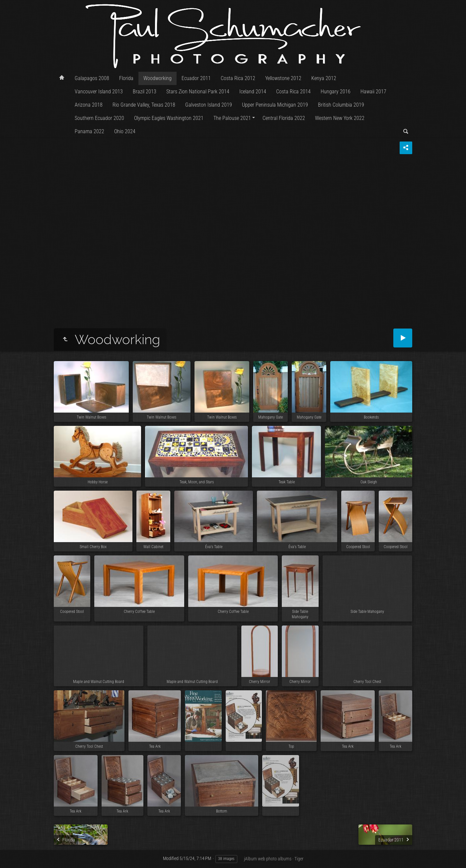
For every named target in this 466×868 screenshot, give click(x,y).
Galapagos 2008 (92, 78)
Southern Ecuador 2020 (99, 118)
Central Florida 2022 (284, 118)
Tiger (299, 859)
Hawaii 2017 (373, 92)
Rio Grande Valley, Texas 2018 (144, 105)
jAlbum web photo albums (268, 859)
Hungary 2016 (336, 92)
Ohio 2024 (125, 131)
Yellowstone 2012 (283, 78)
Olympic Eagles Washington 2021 (169, 118)
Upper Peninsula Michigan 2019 (275, 105)
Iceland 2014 (253, 92)
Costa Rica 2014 (293, 92)
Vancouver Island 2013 (99, 92)
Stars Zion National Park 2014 (198, 92)
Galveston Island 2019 (209, 105)
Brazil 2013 (145, 92)
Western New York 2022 (340, 118)
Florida (126, 78)
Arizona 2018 (89, 105)
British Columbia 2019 (341, 105)
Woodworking (157, 78)
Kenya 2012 (324, 78)
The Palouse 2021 (232, 118)
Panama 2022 (89, 131)
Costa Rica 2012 (238, 78)
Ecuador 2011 (196, 78)
